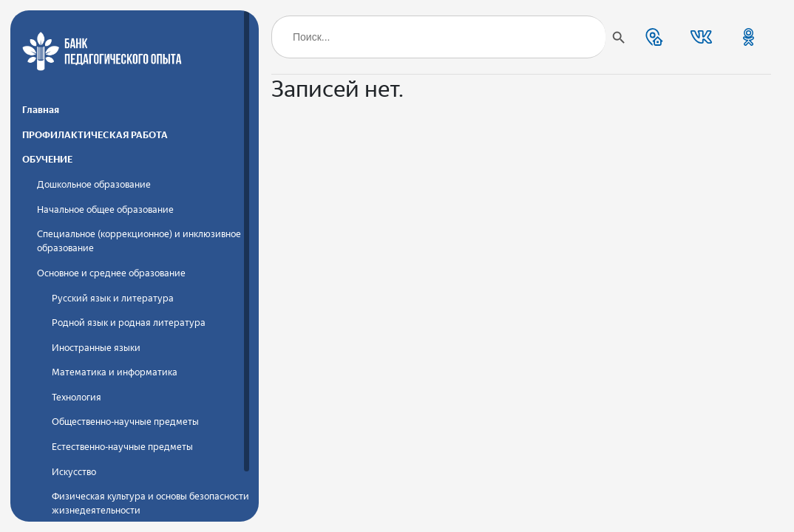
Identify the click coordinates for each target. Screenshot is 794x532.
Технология (77, 397)
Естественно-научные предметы (122, 447)
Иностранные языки (96, 348)
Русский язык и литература (113, 298)
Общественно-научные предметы (125, 422)
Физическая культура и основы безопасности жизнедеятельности (150, 503)
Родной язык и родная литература (129, 323)
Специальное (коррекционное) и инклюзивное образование (139, 241)
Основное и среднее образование (111, 273)
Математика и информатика (115, 372)
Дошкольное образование (94, 184)
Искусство (74, 472)
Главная (41, 110)
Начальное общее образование (105, 209)
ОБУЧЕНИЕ (47, 159)
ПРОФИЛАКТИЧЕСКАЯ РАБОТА (95, 135)
